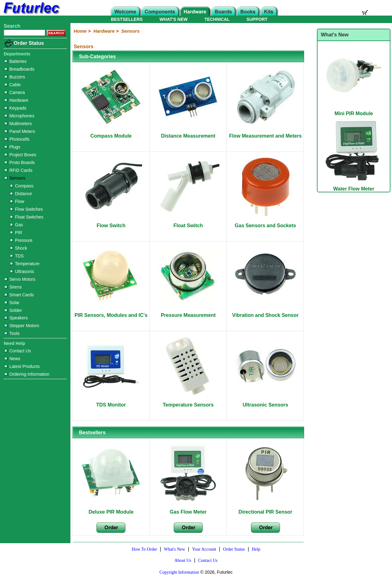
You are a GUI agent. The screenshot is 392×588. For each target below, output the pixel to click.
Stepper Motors (22, 326)
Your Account (204, 549)
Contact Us (18, 351)
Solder (13, 310)
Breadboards (19, 69)
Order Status (29, 43)
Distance (21, 194)
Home (80, 31)
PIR (16, 233)
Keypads (15, 108)
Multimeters (18, 124)
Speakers (16, 318)
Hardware (16, 100)
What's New (174, 549)
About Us (183, 560)
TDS (17, 256)
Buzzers (15, 77)
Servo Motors (20, 279)
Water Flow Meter (354, 186)
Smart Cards (19, 295)
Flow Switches (26, 209)
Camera (15, 92)
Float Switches (27, 217)
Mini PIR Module (354, 111)
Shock (19, 248)
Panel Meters (20, 131)
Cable (13, 85)
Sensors (15, 178)
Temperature (25, 264)
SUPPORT (257, 19)
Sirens (13, 287)
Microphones (19, 116)
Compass (22, 186)
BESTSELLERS (127, 19)
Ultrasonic (22, 271)
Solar (12, 303)
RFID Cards (18, 170)
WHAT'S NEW (174, 19)
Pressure (21, 240)
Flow (17, 201)
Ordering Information (27, 374)
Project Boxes (20, 155)
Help (256, 549)
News (12, 359)
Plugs (12, 147)
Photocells (17, 139)
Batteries (15, 61)
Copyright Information (179, 572)
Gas (17, 225)
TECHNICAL (217, 19)
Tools (12, 333)
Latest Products (22, 366)
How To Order (144, 549)
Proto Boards (20, 162)
